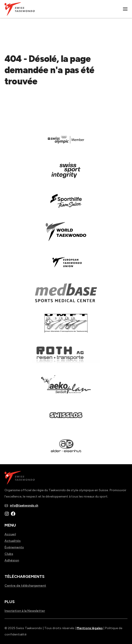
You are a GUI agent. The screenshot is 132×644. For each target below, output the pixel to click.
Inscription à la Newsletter (25, 611)
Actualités (13, 541)
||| (125, 9)
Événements (14, 547)
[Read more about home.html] (66, 418)
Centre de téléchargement (25, 586)
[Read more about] (66, 143)
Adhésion (12, 560)
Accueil (10, 534)
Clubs (9, 554)
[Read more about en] (66, 173)
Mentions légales (90, 628)
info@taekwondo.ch (24, 506)
